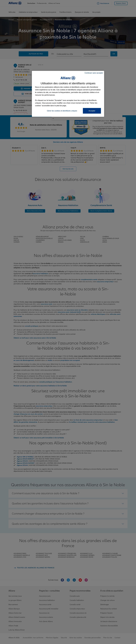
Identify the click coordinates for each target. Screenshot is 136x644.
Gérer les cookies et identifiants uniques (62, 111)
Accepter (92, 111)
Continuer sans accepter (94, 73)
